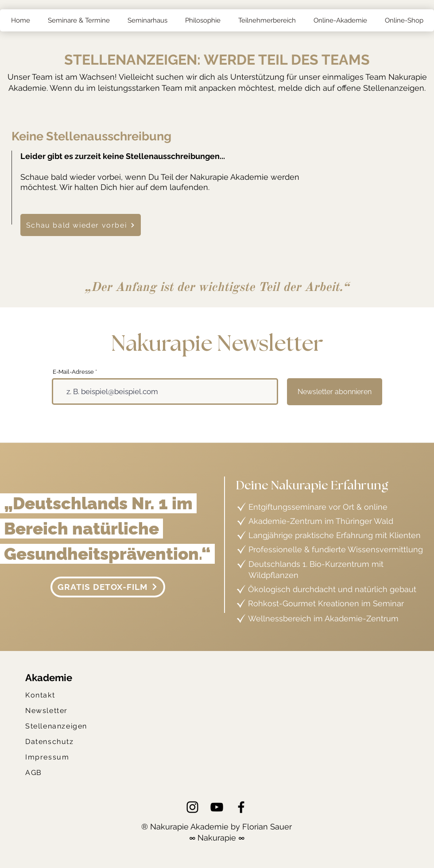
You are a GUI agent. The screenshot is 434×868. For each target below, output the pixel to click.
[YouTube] (217, 807)
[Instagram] (192, 807)
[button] (78, 20)
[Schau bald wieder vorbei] (81, 225)
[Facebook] (241, 807)
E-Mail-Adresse (73, 372)
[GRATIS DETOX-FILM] (108, 587)
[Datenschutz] (52, 742)
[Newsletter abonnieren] (335, 392)
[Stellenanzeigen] (59, 726)
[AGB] (36, 773)
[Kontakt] (42, 695)
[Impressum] (52, 757)
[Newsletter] (50, 711)
